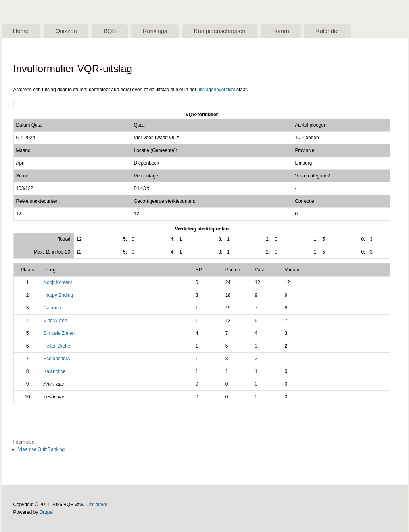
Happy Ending (58, 295)
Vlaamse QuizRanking (41, 449)
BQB (110, 31)
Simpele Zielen (59, 333)
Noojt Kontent (58, 282)
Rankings (155, 31)
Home (21, 31)
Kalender (327, 31)
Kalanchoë (54, 371)
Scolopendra (57, 359)
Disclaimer (96, 505)
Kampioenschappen (220, 31)
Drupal (47, 512)
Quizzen (66, 31)
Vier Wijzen (55, 321)
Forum (280, 31)
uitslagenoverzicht (216, 90)
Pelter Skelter (57, 346)
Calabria (52, 308)
